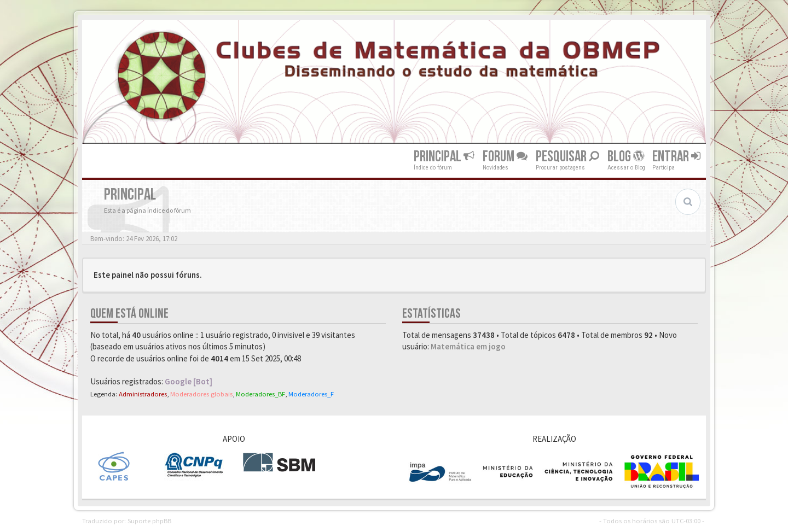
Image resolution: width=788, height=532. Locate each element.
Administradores (143, 394)
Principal (444, 157)
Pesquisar (567, 157)
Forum (505, 157)
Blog (626, 157)
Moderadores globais (201, 394)
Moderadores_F (311, 394)
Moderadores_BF (260, 394)
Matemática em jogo (468, 346)
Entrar (676, 157)
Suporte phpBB (149, 521)
